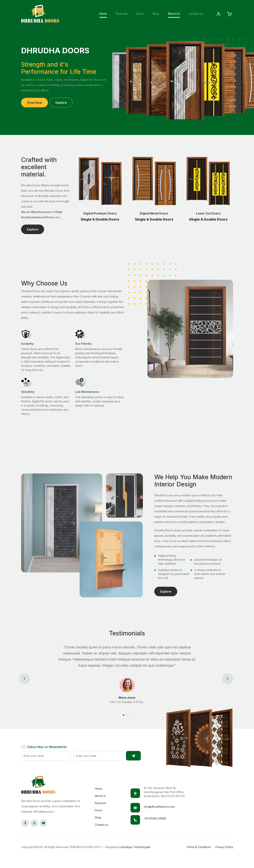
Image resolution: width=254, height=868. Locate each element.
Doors (140, 14)
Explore (61, 103)
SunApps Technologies (136, 847)
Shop (156, 14)
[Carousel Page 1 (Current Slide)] (124, 715)
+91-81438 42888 (155, 818)
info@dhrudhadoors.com (159, 807)
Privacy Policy (224, 847)
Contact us (101, 825)
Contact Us (196, 14)
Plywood (121, 14)
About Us (174, 14)
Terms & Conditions (199, 847)
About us (100, 796)
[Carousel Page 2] (127, 715)
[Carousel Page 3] (130, 715)
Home (103, 14)
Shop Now (34, 103)
